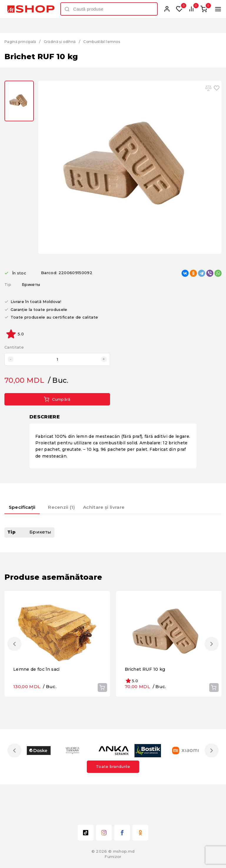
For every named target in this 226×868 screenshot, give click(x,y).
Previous (16, 660)
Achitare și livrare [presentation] (112, 507)
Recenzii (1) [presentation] (68, 507)
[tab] (25, 509)
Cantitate (14, 347)
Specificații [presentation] (25, 507)
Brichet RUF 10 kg (146, 700)
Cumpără (57, 399)
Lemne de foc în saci (38, 700)
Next (210, 660)
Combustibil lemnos (110, 42)
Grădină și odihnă (65, 42)
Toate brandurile (113, 798)
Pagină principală (22, 42)
